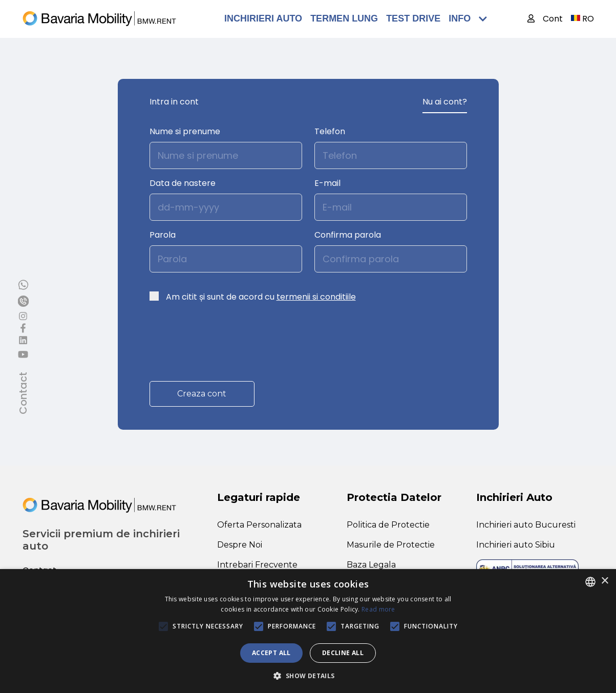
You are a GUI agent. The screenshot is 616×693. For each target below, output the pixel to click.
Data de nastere (183, 183)
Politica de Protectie (388, 525)
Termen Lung (344, 18)
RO (582, 19)
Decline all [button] (343, 653)
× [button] (604, 581)
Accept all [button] (271, 653)
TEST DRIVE (413, 18)
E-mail (327, 183)
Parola (163, 235)
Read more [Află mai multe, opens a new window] (378, 609)
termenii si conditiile (316, 297)
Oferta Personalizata (259, 525)
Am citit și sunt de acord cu (261, 297)
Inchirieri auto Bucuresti (526, 525)
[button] (308, 676)
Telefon (330, 131)
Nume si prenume (185, 131)
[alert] (308, 631)
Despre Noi (240, 545)
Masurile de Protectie (391, 545)
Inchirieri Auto (263, 18)
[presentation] (227, 337)
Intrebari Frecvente (257, 565)
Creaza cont (202, 394)
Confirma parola (348, 235)
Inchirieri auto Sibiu (516, 545)
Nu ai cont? (445, 102)
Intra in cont (174, 102)
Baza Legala (371, 565)
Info (468, 18)
